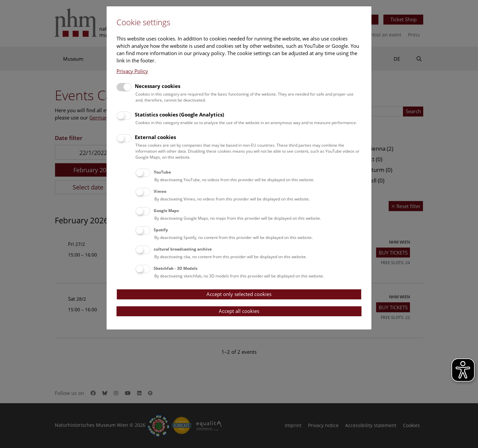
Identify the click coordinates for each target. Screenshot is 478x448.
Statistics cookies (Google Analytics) (179, 114)
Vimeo (160, 191)
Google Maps (166, 211)
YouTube (162, 172)
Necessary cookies (158, 86)
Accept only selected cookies (239, 294)
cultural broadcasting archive (183, 249)
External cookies (155, 137)
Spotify (161, 230)
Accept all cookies (239, 311)
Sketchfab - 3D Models (176, 268)
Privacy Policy (132, 71)
